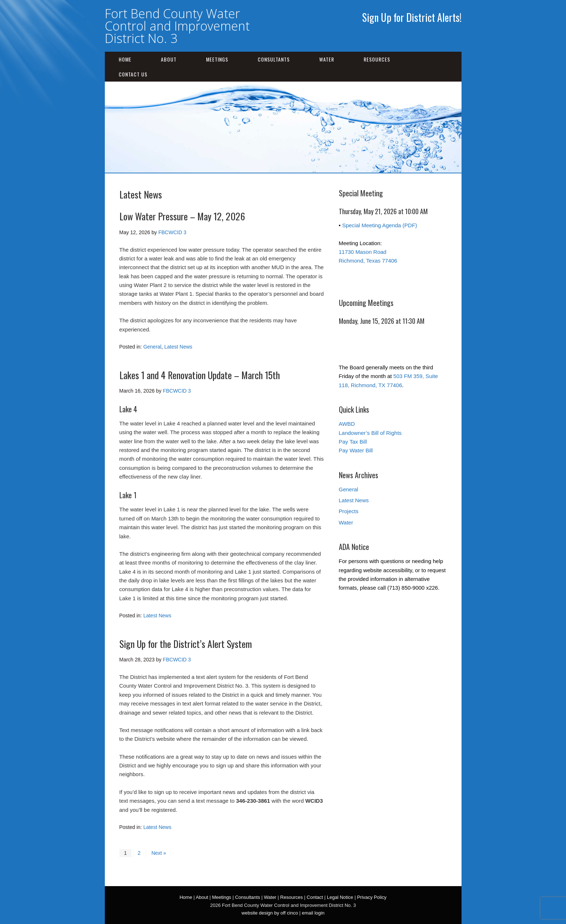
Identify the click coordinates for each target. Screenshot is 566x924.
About (169, 59)
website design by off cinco (270, 913)
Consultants (274, 59)
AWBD (347, 424)
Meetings (217, 59)
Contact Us (133, 74)
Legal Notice (340, 897)
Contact (315, 897)
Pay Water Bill (356, 450)
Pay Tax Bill (353, 442)
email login (313, 913)
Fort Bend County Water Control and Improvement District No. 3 (177, 26)
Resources (377, 59)
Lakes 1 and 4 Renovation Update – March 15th (200, 375)
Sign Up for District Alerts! (412, 17)
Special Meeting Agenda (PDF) (380, 225)
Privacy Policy (372, 897)
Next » (159, 853)
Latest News (178, 347)
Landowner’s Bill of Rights (370, 433)
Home (125, 59)
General (153, 347)
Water (327, 59)
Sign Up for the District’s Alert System (186, 644)
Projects (349, 511)
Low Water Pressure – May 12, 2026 (182, 216)
